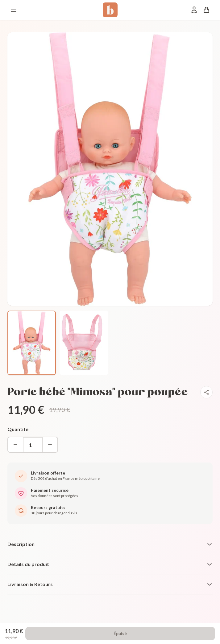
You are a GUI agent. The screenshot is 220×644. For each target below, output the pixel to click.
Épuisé (120, 633)
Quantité (18, 429)
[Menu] (14, 10)
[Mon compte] (194, 10)
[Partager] (206, 392)
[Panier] (206, 10)
